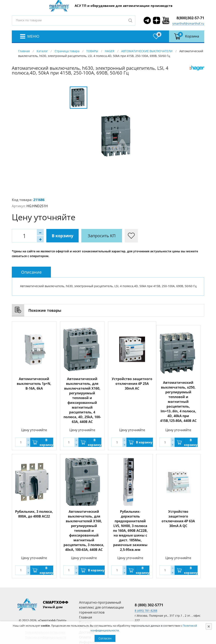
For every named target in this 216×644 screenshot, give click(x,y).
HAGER (110, 51)
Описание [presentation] (31, 272)
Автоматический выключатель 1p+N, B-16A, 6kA (34, 384)
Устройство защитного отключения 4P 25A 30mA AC (132, 384)
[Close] (209, 626)
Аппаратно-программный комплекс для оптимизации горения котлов (101, 607)
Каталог (42, 51)
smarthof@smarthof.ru (188, 23)
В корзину (62, 236)
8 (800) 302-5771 (149, 605)
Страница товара (67, 51)
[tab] (31, 272)
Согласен (105, 638)
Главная (24, 51)
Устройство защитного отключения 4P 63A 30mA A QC (178, 519)
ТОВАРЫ (92, 51)
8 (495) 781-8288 (146, 611)
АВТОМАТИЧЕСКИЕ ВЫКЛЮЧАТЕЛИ (147, 51)
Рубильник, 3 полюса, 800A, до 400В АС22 (34, 514)
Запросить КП (102, 236)
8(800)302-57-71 (190, 18)
